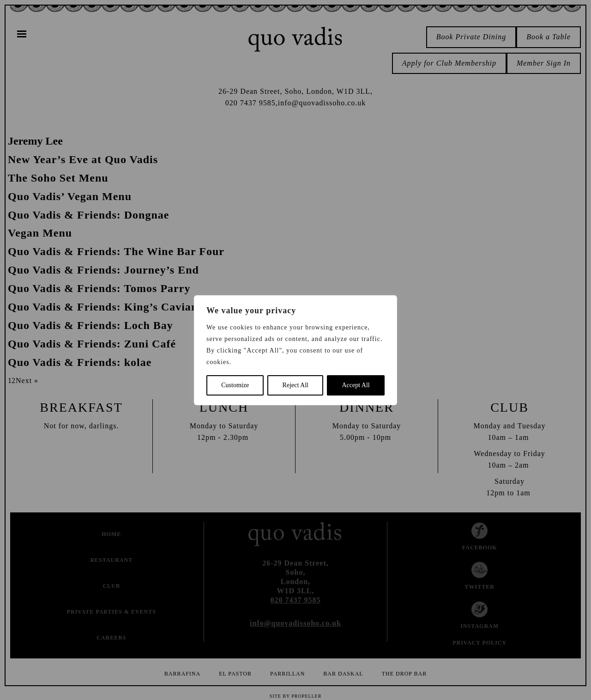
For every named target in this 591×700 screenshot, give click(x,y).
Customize (235, 385)
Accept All (356, 385)
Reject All (295, 385)
